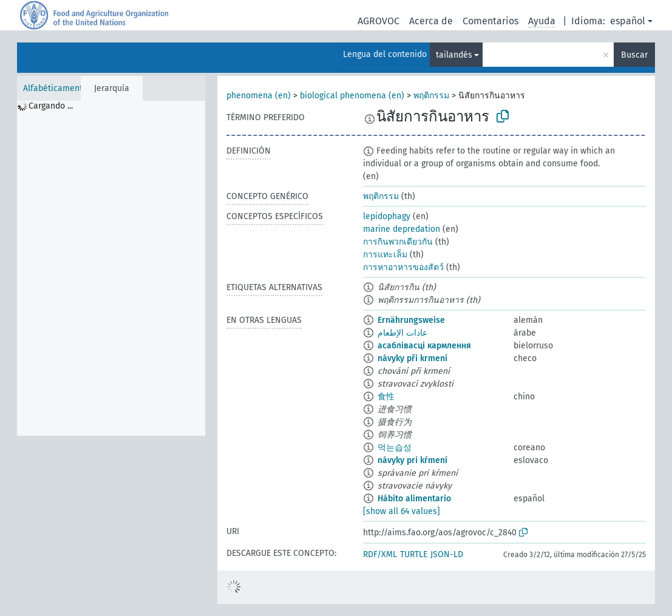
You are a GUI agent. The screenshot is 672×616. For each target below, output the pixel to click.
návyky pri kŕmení (412, 460)
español (628, 21)
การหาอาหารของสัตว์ (403, 267)
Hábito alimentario (414, 499)
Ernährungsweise (411, 320)
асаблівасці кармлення (424, 346)
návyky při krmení (412, 358)
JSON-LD (447, 554)
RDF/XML (380, 554)
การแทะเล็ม (385, 255)
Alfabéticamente (55, 88)
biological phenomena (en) (352, 96)
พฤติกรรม (431, 96)
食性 (386, 397)
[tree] (111, 268)
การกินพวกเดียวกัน (398, 242)
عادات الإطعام (402, 333)
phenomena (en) (259, 96)
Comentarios (490, 21)
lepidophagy (387, 216)
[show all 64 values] (402, 511)
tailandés (454, 55)
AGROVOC (378, 21)
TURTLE (414, 554)
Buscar (634, 55)
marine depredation (402, 229)
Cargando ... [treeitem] (51, 106)
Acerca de (431, 21)
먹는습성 (395, 448)
